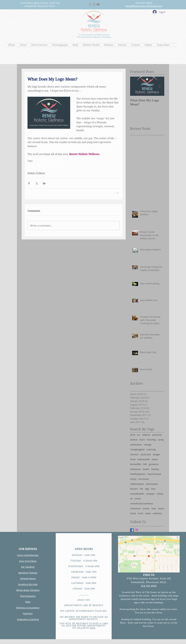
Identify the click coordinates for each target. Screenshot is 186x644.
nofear (160, 494)
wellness (52, 166)
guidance (154, 464)
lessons (134, 489)
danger (157, 454)
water (148, 513)
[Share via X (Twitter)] (37, 183)
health (146, 469)
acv (139, 435)
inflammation (137, 484)
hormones (144, 479)
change (148, 445)
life (141, 489)
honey (133, 479)
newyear (150, 494)
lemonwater (152, 484)
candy (161, 440)
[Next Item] (159, 86)
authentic (157, 435)
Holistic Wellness (36, 173)
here (93, 628)
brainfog (151, 440)
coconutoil (146, 454)
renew (31, 166)
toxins (161, 508)
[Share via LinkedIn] (44, 183)
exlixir (155, 459)
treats (133, 513)
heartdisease (154, 474)
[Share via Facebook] (29, 183)
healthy (155, 469)
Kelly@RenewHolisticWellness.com (144, 6)
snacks (146, 508)
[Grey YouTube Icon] (98, 4)
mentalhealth (137, 494)
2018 (133, 435)
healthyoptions (138, 474)
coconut (134, 454)
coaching (41, 166)
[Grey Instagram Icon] (94, 4)
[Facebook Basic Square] (132, 530)
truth (141, 513)
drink (133, 459)
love (153, 489)
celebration (136, 445)
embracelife (144, 459)
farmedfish (136, 464)
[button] (23, 45)
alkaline (146, 435)
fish (145, 464)
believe (134, 440)
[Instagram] (137, 530)
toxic (154, 508)
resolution (135, 508)
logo (61, 166)
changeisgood (137, 449)
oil (131, 499)
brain (142, 440)
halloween (135, 469)
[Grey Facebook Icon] (90, 4)
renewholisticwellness (142, 504)
